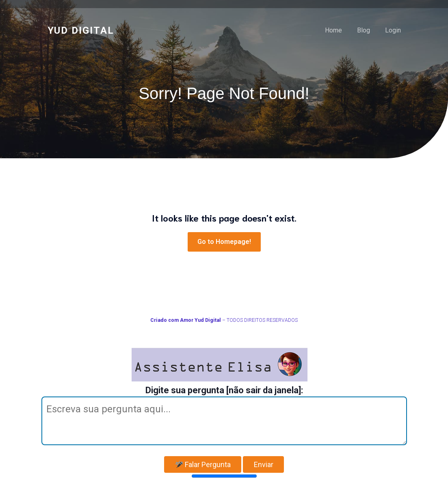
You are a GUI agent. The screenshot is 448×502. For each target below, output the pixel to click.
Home (333, 30)
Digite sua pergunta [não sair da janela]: (224, 390)
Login (393, 30)
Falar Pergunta (203, 464)
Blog (364, 30)
